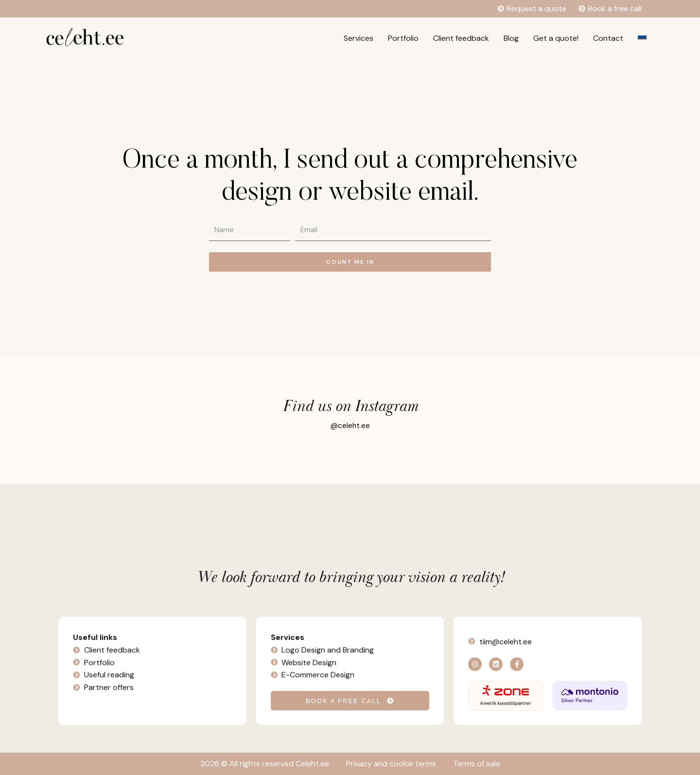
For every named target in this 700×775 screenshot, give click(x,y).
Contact (608, 38)
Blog (511, 38)
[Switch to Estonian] (642, 38)
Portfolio (403, 38)
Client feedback (461, 38)
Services (359, 38)
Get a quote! (556, 38)
